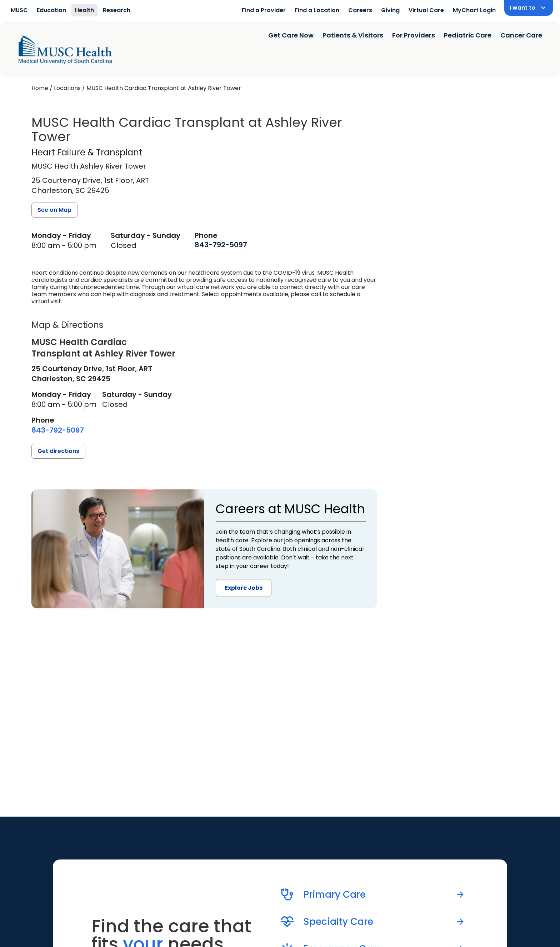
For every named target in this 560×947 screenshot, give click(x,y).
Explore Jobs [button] (244, 588)
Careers (360, 10)
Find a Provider (264, 10)
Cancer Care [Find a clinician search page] (521, 35)
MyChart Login (474, 10)
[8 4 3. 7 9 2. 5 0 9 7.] (221, 245)
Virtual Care (426, 10)
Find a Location (317, 10)
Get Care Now (291, 35)
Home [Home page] (40, 88)
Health (84, 10)
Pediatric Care (468, 35)
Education (51, 10)
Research (117, 10)
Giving (390, 10)
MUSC (19, 10)
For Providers (414, 35)
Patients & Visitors (353, 35)
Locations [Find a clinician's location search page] (67, 88)
